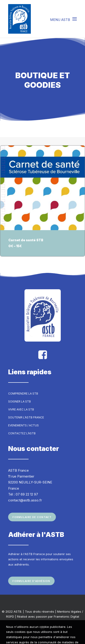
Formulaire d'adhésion (31, 581)
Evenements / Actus (23, 425)
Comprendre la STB (23, 394)
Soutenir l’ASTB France (26, 417)
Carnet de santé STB (26, 240)
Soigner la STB (19, 401)
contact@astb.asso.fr (25, 500)
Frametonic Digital (66, 616)
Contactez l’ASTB (22, 433)
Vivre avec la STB (21, 409)
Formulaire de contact (32, 517)
